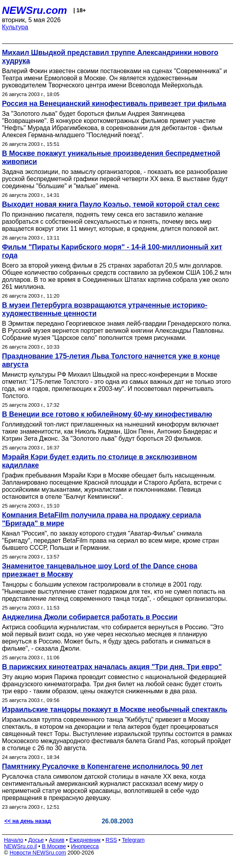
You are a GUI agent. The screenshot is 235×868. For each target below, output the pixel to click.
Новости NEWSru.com (38, 853)
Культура (15, 27)
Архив (57, 840)
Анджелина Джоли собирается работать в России (90, 617)
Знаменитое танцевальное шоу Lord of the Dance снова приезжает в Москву (100, 570)
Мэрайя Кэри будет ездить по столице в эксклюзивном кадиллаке (100, 461)
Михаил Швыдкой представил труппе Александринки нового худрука (110, 57)
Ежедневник (85, 840)
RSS (111, 840)
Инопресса (85, 846)
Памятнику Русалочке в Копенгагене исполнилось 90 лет (102, 766)
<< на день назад (28, 821)
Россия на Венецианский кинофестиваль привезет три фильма (114, 104)
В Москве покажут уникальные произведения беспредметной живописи (111, 158)
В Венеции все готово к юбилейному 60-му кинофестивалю (107, 414)
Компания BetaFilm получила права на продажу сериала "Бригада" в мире (102, 519)
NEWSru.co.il (20, 846)
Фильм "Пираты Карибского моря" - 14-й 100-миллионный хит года (112, 251)
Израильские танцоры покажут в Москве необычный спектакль (115, 709)
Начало (14, 840)
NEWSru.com (35, 10)
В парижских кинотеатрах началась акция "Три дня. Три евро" (112, 667)
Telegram (133, 840)
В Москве (54, 846)
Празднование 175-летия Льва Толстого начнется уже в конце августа (111, 360)
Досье (36, 840)
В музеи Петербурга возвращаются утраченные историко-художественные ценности (105, 309)
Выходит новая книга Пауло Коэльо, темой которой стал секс (111, 204)
